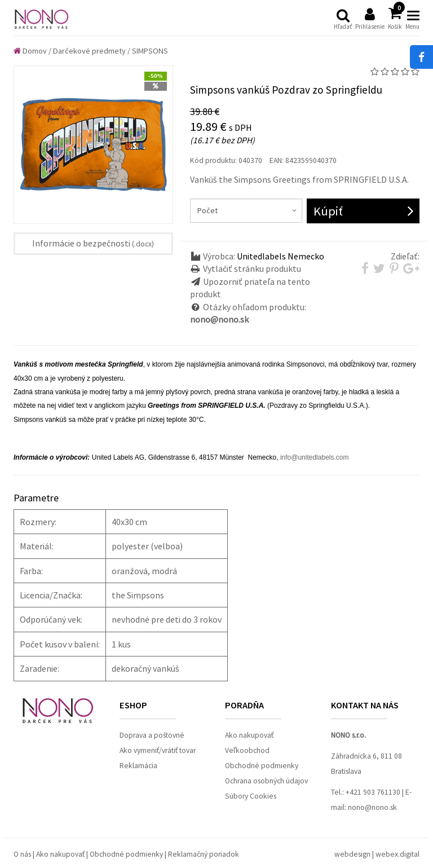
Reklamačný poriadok (204, 854)
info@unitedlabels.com (315, 457)
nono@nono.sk (372, 807)
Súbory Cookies (251, 796)
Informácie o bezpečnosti (93, 243)
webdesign (352, 854)
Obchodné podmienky (262, 766)
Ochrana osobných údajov (266, 781)
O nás (22, 854)
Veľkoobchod (247, 750)
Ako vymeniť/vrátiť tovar (158, 750)
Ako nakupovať (249, 735)
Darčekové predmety (89, 51)
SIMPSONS (150, 51)
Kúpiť (328, 211)
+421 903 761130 (373, 792)
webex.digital (397, 854)
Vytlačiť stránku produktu (252, 268)
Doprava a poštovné (152, 735)
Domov (30, 51)
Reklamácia (138, 766)
